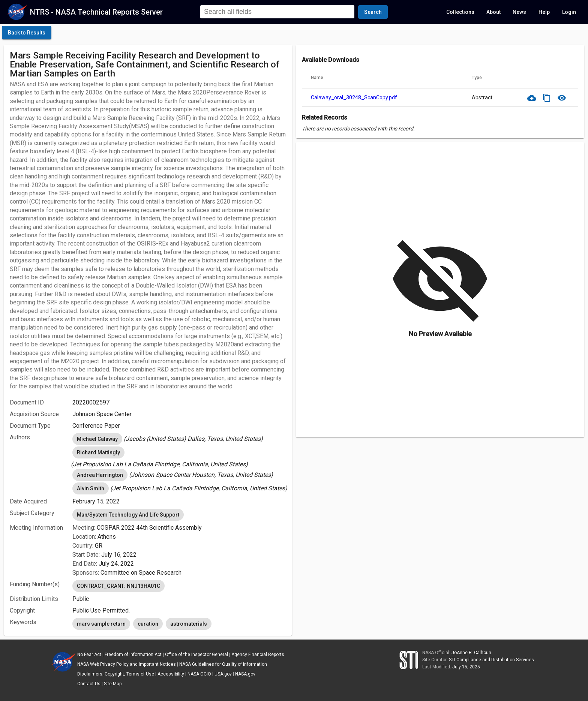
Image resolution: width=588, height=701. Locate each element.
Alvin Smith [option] (91, 488)
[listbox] (179, 439)
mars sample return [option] (101, 624)
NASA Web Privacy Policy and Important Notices (127, 664)
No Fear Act (89, 655)
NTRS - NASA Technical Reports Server (96, 12)
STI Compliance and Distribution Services (491, 660)
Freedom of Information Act (133, 655)
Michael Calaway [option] (97, 439)
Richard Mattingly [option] (98, 452)
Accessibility (171, 674)
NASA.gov (245, 674)
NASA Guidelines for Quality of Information (223, 664)
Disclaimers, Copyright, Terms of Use (116, 674)
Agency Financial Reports (258, 655)
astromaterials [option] (189, 624)
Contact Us (89, 684)
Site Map (113, 684)
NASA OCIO (199, 674)
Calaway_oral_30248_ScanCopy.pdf (354, 97)
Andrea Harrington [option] (100, 475)
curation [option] (148, 624)
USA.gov (223, 674)
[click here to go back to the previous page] (27, 33)
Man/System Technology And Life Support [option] (128, 515)
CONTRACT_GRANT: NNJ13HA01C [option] (118, 586)
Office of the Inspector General (196, 655)
